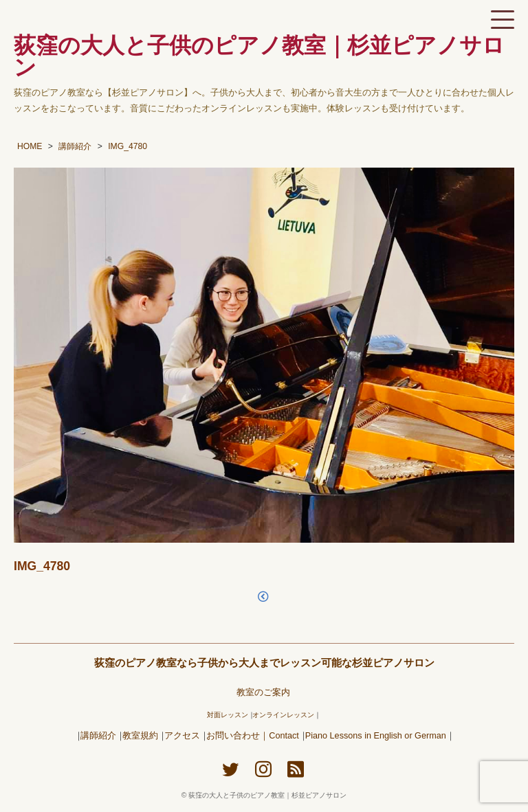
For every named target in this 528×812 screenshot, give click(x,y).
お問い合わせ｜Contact (253, 736)
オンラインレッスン (283, 715)
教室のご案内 (263, 692)
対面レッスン (228, 715)
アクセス (182, 736)
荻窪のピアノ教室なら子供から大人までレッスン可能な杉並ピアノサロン (264, 663)
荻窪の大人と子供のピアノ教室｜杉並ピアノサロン (267, 795)
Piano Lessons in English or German (376, 736)
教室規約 (140, 736)
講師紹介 (98, 736)
